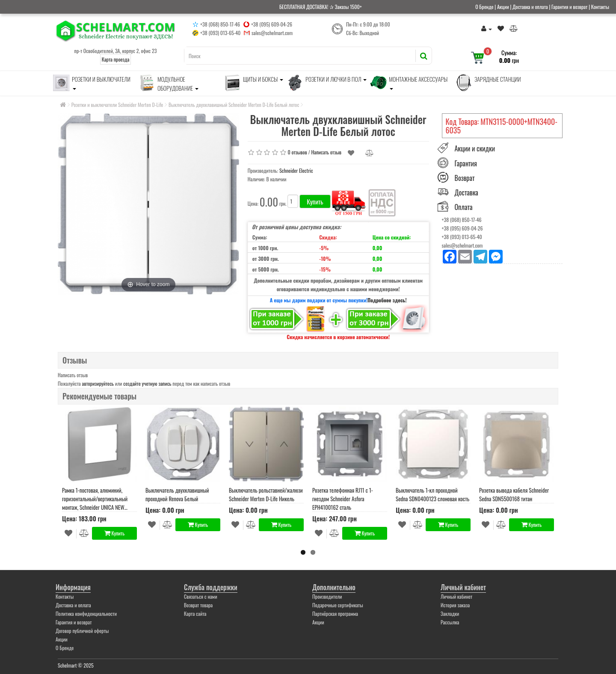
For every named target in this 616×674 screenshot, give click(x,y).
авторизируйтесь (98, 383)
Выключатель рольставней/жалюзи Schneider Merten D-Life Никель (266, 494)
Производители (327, 596)
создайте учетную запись (147, 383)
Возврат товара (198, 605)
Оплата (464, 207)
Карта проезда (116, 59)
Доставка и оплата (530, 7)
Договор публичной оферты (82, 631)
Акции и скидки (475, 149)
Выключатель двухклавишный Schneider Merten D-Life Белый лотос (234, 105)
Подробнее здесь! (387, 300)
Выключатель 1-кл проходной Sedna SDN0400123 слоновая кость (432, 494)
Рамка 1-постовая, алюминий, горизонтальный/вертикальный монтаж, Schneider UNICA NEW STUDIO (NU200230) (95, 499)
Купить (315, 201)
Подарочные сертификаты (338, 605)
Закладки (450, 613)
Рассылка (450, 622)
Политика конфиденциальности (86, 613)
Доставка (466, 192)
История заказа (455, 605)
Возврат (465, 178)
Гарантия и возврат (569, 7)
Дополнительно (334, 587)
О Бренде (484, 7)
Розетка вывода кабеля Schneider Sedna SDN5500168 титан (514, 494)
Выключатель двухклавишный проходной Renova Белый (177, 494)
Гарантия (466, 163)
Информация (73, 587)
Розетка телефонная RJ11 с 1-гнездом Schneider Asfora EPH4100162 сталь (343, 499)
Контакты (600, 7)
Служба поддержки (211, 587)
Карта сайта (195, 613)
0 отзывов (298, 152)
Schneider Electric (296, 170)
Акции (503, 7)
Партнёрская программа (335, 613)
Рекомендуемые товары (99, 396)
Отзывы (75, 360)
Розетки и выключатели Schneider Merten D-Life (117, 105)
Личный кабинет (463, 587)
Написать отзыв (326, 152)
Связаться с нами (201, 596)
